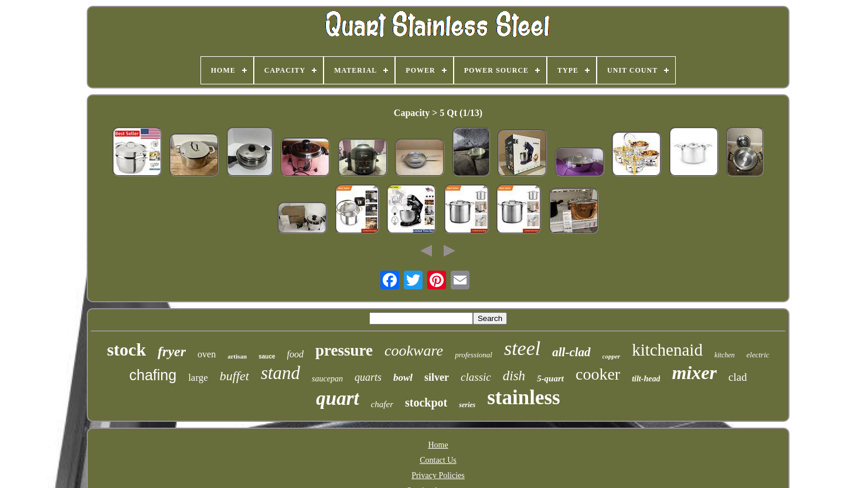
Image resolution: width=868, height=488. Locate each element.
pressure (344, 350)
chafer (382, 404)
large (198, 378)
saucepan (327, 379)
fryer (172, 352)
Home (438, 445)
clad (738, 377)
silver (437, 377)
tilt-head (646, 379)
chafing (153, 375)
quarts (368, 377)
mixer (694, 373)
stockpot (426, 402)
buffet (234, 376)
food (295, 354)
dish (514, 376)
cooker (598, 374)
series (467, 405)
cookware (414, 351)
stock (126, 349)
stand (280, 373)
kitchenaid (667, 350)
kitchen (725, 355)
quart (337, 398)
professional (474, 355)
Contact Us (438, 460)
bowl (403, 378)
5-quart (550, 378)
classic (476, 377)
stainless (523, 397)
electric (758, 355)
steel (522, 348)
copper (612, 356)
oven (207, 354)
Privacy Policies (438, 475)
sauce (267, 356)
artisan (237, 356)
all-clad (571, 352)
